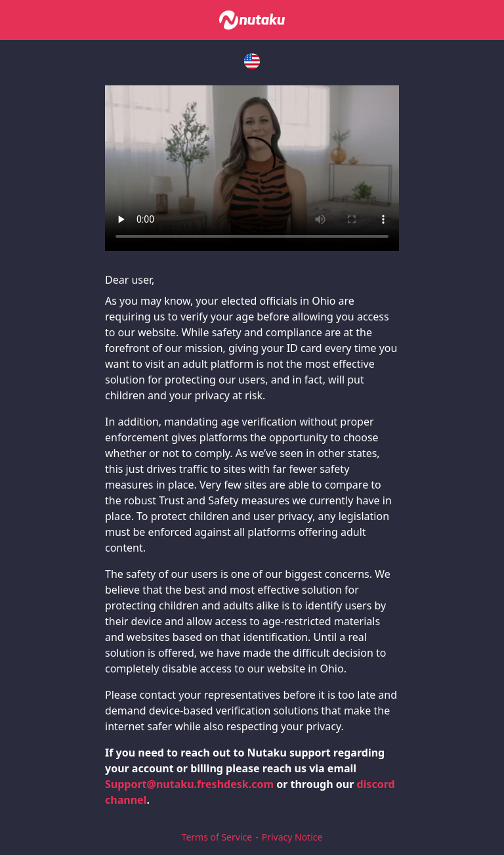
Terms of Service (217, 837)
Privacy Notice (292, 837)
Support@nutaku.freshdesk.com (189, 784)
